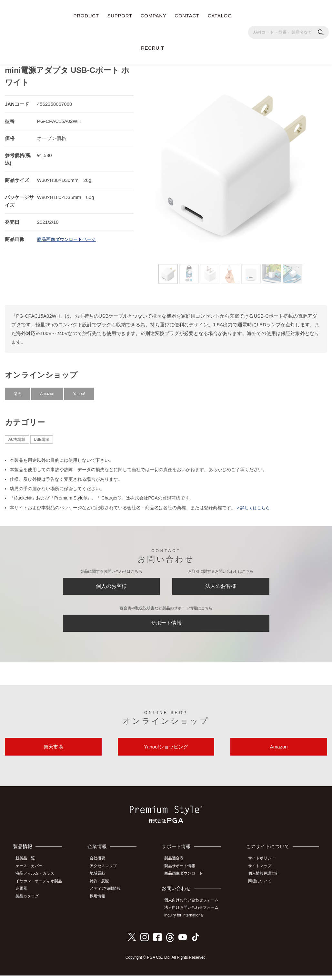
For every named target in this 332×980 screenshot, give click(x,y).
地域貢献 (101, 880)
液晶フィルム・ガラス (37, 880)
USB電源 (42, 437)
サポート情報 (166, 625)
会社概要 (101, 866)
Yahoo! (79, 391)
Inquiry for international (187, 920)
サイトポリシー (264, 866)
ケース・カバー (31, 873)
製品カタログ (29, 901)
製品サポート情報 (183, 873)
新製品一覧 (27, 866)
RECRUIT (153, 48)
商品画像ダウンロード (186, 880)
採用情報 (101, 901)
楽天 (17, 391)
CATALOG (220, 16)
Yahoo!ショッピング (166, 752)
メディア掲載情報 (109, 894)
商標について (262, 887)
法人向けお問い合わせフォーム (194, 913)
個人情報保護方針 (266, 880)
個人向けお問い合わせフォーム (194, 906)
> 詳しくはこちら (254, 505)
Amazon (47, 391)
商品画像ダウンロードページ (69, 237)
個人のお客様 (111, 585)
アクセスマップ (107, 873)
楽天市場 (53, 752)
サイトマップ (262, 873)
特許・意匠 (103, 887)
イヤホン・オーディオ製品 (41, 887)
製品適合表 (177, 866)
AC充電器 (17, 437)
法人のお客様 (221, 585)
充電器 (24, 894)
